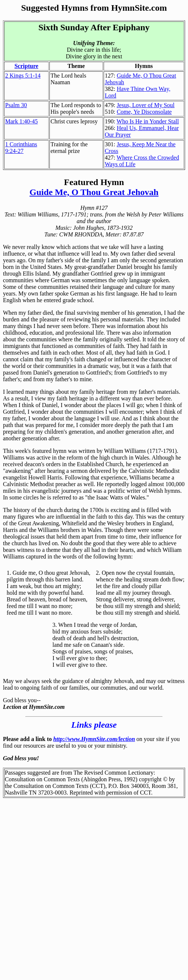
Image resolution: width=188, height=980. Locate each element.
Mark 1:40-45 (21, 121)
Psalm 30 (16, 105)
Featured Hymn (94, 182)
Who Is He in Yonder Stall (148, 121)
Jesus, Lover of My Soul (146, 105)
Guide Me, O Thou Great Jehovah (94, 192)
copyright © (153, 779)
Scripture (26, 66)
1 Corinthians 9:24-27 (21, 148)
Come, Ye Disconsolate (144, 112)
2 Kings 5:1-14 (23, 76)
